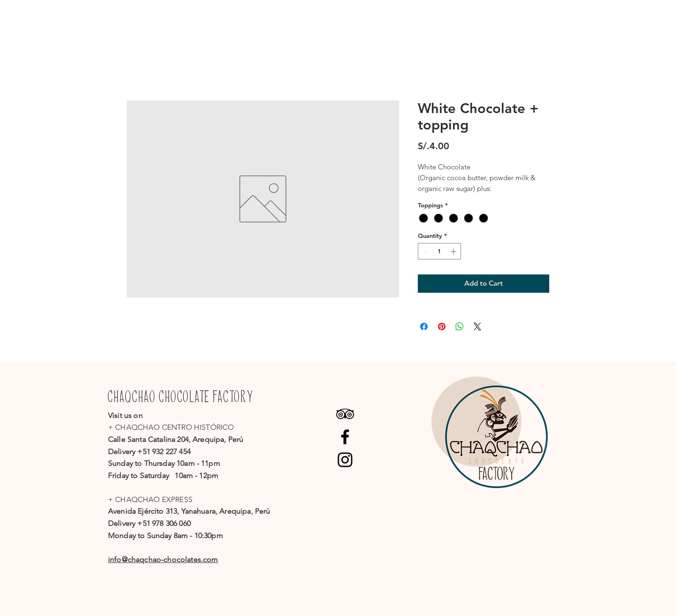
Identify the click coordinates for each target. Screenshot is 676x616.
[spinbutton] (440, 251)
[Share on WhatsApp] (460, 327)
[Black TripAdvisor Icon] (345, 414)
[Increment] (454, 251)
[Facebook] (345, 437)
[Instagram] (345, 460)
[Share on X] (477, 327)
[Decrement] (425, 251)
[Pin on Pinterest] (442, 327)
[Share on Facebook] (424, 327)
